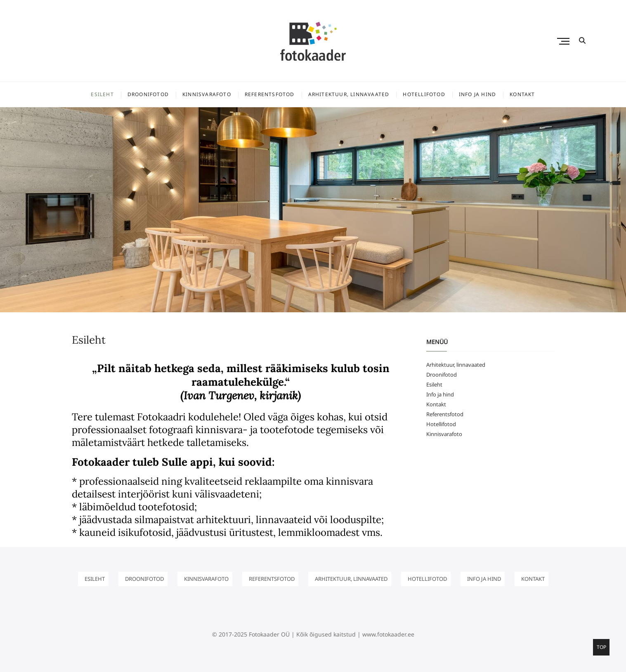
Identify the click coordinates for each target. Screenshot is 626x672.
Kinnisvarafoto (207, 94)
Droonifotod (148, 94)
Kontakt (522, 94)
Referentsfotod (270, 94)
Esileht (102, 94)
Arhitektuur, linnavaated (349, 94)
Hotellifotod (424, 94)
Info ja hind (477, 94)
